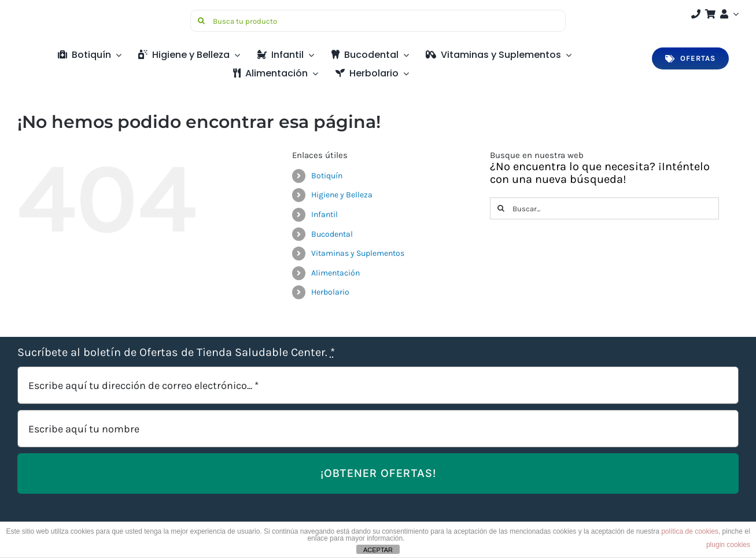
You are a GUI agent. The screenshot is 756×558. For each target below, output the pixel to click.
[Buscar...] (604, 208)
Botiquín (327, 176)
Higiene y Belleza (342, 195)
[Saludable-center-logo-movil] (61, 14)
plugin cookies (728, 545)
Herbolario (330, 292)
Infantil (324, 214)
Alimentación (335, 273)
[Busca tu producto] (378, 21)
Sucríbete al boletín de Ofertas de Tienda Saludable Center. (176, 353)
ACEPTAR (378, 550)
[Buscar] (201, 21)
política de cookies (690, 531)
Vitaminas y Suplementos (358, 253)
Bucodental (332, 234)
